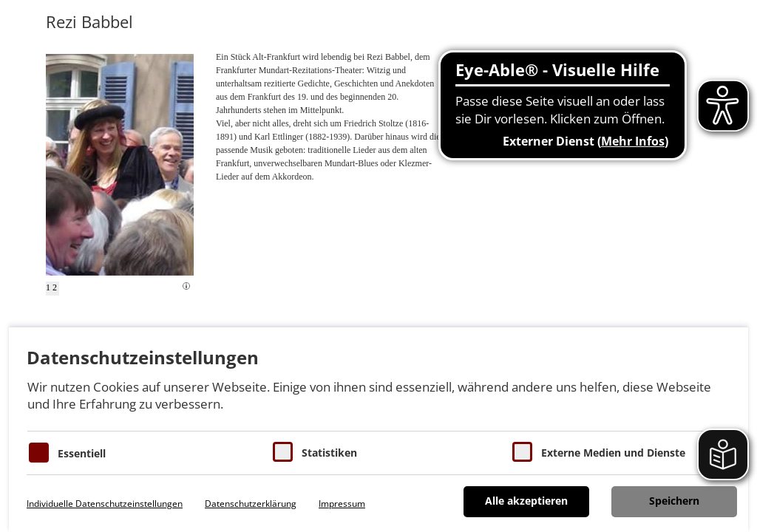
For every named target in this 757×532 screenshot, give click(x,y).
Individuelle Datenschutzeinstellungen (105, 504)
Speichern (674, 501)
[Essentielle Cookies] (39, 453)
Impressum (342, 504)
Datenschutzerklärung (251, 504)
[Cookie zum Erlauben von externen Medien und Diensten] (522, 452)
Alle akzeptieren (526, 501)
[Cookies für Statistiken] (283, 452)
